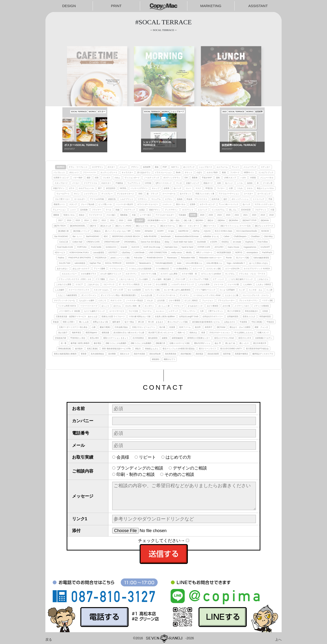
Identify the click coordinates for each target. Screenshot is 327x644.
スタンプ (73, 204)
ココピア (79, 284)
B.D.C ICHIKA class (224, 231)
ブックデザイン (171, 210)
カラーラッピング (207, 204)
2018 (271, 215)
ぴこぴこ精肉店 (191, 300)
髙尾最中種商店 (241, 354)
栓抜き (82, 215)
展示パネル (181, 204)
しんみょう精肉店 (263, 284)
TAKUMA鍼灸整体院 (164, 263)
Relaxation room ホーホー (210, 258)
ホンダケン (149, 306)
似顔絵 (250, 183)
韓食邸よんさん (152, 349)
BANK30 (265, 231)
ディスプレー (107, 194)
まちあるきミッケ (195, 306)
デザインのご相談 (190, 468)
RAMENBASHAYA (155, 258)
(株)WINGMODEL (78, 226)
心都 (94, 327)
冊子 (100, 188)
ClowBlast (255, 236)
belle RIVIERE (150, 236)
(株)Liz (210, 220)
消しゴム (233, 210)
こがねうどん (263, 279)
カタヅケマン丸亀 (149, 274)
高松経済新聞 (213, 354)
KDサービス (60, 252)
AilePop (196, 231)
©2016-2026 (163, 638)
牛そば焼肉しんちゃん (244, 333)
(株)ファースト (210, 226)
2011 (112, 220)
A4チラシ (175, 167)
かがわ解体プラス (89, 274)
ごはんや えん (93, 284)
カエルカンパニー (69, 274)
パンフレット (59, 172)
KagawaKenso (250, 247)
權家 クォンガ (261, 327)
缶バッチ (246, 204)
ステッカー (266, 167)
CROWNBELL (130, 242)
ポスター (111, 167)
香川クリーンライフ (207, 349)
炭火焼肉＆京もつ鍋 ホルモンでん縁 (129, 333)
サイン (77, 194)
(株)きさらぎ (106, 226)
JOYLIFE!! (219, 247)
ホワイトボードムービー (148, 204)
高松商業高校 (171, 354)
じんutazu (247, 284)
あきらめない (63, 269)
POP (165, 167)
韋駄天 (138, 349)
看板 (157, 167)
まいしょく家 (164, 306)
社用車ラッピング (61, 178)
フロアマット (261, 210)
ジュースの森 (233, 284)
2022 (237, 215)
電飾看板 (124, 215)
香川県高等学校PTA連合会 (257, 349)
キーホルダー (80, 199)
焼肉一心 (181, 333)
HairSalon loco (171, 247)
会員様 (123, 457)
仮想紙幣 (147, 167)
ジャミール (219, 284)
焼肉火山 (193, 333)
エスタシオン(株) (214, 269)
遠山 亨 (218, 343)
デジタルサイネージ (125, 194)
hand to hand (187, 247)
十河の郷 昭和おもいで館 (140, 316)
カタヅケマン (131, 274)
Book (178, 172)
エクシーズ (197, 269)
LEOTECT (113, 252)
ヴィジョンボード (132, 178)
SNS (140, 194)
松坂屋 (172, 327)
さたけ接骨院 (161, 284)
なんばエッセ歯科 (87, 300)
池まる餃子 (63, 333)
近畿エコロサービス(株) (180, 343)
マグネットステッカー (264, 204)
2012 (104, 220)
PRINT (116, 6)
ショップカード (206, 167)
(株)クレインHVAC (123, 226)
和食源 (56, 322)
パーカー (76, 183)
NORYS (239, 252)
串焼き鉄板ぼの (251, 311)
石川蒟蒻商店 (138, 338)
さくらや (148, 284)
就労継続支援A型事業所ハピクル (206, 322)
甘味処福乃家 (60, 338)
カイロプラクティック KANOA (257, 269)
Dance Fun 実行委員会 (151, 242)
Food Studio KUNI (65, 247)
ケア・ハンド (218, 279)
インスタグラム (218, 210)
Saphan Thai (95, 263)
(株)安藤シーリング (81, 231)
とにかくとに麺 (232, 295)
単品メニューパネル (265, 188)
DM (186, 178)
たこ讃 (269, 290)
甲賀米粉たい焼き (78, 338)
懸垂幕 (195, 178)
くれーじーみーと (127, 279)
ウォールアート (63, 194)
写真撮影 (182, 215)
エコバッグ (202, 210)
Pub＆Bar (138, 258)
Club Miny (268, 236)
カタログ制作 (212, 172)
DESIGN (69, 6)
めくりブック (189, 167)
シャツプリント (90, 194)
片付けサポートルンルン (220, 333)
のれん (117, 178)
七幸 (202, 311)
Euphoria (250, 242)
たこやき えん (256, 290)
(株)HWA (200, 220)
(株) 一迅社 (175, 220)
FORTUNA (82, 247)
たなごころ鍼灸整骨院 (68, 295)
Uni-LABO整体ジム (194, 263)
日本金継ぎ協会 (121, 327)
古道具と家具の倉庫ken (165, 316)
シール (240, 183)
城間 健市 (116, 322)
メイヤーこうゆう (242, 306)
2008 (130, 220)
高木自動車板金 (97, 354)
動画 (224, 172)
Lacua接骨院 (99, 252)
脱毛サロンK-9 (245, 338)
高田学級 (227, 354)
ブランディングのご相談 (140, 468)
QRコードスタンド (164, 183)
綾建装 (165, 338)
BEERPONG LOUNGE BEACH (126, 236)
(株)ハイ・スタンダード (189, 226)
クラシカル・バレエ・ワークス (252, 274)
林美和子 (209, 327)
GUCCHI (135, 247)
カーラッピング (264, 194)
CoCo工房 (64, 242)
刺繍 (117, 210)
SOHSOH (130, 263)
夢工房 (141, 322)
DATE (193, 215)
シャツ (73, 210)
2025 (211, 215)
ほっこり (105, 306)
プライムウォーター (226, 300)
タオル (250, 188)
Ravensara (172, 258)
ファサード (235, 172)
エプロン (169, 199)
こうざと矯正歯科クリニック (241, 279)
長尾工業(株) (92, 349)
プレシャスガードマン (248, 300)
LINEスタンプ (230, 178)
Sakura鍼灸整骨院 (261, 258)
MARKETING (211, 6)
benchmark (166, 236)
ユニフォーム (222, 167)
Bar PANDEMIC (61, 236)
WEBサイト (249, 172)
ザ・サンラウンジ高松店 (129, 284)
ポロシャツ (74, 172)
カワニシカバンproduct (211, 274)
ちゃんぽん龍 (146, 295)
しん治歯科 (60, 290)
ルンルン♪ (160, 311)
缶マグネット (185, 194)
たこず (242, 290)
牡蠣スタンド (263, 333)
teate (179, 263)
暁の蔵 (162, 327)
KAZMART (265, 247)
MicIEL (189, 252)
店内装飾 (84, 210)
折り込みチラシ (144, 172)
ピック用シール (105, 204)
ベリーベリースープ (89, 306)
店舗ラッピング (193, 183)
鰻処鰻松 (156, 359)
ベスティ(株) (267, 300)
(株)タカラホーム (168, 226)
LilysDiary (126, 252)
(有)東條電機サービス (157, 220)
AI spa (171, 231)
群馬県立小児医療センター (199, 338)
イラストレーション (163, 172)
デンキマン (184, 295)
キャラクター (127, 172)
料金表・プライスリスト (197, 199)
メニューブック (250, 167)
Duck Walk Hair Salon (183, 242)
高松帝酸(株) (186, 354)
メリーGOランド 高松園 (69, 311)
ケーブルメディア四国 (199, 279)
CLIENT (140, 220)
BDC (106, 236)
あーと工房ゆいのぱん (259, 263)
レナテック (173, 311)
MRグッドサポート (204, 252)
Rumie (229, 258)
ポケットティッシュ (240, 199)
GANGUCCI (111, 247)
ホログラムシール (86, 188)
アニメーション (59, 210)
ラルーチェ (147, 311)
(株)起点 (97, 231)
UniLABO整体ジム (214, 263)
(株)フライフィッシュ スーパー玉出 (236, 226)
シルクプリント (127, 199)
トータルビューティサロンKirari (207, 295)
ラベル (108, 210)
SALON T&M (65, 263)
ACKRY (161, 231)
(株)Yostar (221, 327)
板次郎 (198, 327)
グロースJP (180, 279)
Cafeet (226, 236)
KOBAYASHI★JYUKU (79, 252)
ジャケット (167, 204)
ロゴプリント (188, 210)
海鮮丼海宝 (77, 333)
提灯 (225, 199)
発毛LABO (94, 338)
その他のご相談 (179, 474)
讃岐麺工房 (160, 343)
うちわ (240, 188)
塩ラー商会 (129, 322)
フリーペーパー (90, 172)
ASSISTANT (258, 6)
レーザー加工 (146, 215)
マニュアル (156, 199)
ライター (221, 188)
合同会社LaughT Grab (189, 316)
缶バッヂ (177, 188)
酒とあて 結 (230, 343)
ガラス (72, 188)
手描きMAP (207, 178)
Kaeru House (234, 247)
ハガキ (243, 178)
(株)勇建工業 (64, 231)
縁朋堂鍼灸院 (177, 338)
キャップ (156, 188)
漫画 (218, 178)
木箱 (134, 215)
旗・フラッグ (152, 194)
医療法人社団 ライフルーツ (113, 316)
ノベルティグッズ (151, 178)
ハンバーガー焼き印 (125, 204)
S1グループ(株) (243, 258)
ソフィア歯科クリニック (205, 290)
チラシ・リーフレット (78, 167)
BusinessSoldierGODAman (187, 236)
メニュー (123, 167)
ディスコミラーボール (166, 295)
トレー (188, 188)
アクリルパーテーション (229, 194)
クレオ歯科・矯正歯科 (162, 279)
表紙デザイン (155, 210)
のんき (150, 300)
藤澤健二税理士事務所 (80, 343)
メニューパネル (267, 178)
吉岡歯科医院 (233, 316)
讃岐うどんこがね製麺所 (116, 343)
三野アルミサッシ (215, 311)
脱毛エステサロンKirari (224, 338)
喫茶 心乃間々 (69, 322)
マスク (198, 188)
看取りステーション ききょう (116, 338)
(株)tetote (265, 220)
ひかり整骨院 (175, 300)
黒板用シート (59, 204)
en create (237, 242)
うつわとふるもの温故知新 (140, 269)
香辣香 (84, 354)
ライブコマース (95, 215)
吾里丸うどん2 (249, 316)
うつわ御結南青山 (181, 269)
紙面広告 (112, 199)
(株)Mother (234, 220)
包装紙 (180, 199)
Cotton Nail (77, 242)
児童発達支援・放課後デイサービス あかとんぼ (77, 316)
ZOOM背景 (246, 210)
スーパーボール (169, 194)
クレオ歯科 (143, 279)
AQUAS (207, 231)
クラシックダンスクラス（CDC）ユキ (75, 279)
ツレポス (107, 178)
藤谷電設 (98, 343)
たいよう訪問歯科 (227, 290)
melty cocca (176, 252)
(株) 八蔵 (188, 220)
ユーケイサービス (117, 311)
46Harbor (149, 231)
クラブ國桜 (100, 279)
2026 (202, 215)
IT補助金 (119, 183)
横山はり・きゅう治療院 (240, 327)
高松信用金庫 (155, 354)
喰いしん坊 (84, 322)
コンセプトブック (266, 172)
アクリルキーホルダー (165, 215)
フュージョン (208, 300)
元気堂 (265, 311)
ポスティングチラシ (172, 178)
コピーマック (109, 284)
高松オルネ (125, 354)
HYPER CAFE (204, 247)
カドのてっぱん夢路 (169, 274)
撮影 (89, 178)
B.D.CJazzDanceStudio (247, 231)
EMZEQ (225, 242)
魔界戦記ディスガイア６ (263, 354)
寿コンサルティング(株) (178, 322)
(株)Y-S (93, 226)
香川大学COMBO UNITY (231, 349)
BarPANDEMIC (93, 236)
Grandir (124, 247)
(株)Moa (221, 220)
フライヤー (97, 210)
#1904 (138, 231)
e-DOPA (214, 242)
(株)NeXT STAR (249, 220)
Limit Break (140, 252)
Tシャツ (235, 167)
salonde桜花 (80, 263)
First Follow (263, 242)
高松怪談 (199, 354)
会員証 (142, 210)
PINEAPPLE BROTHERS (80, 258)
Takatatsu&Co (145, 263)
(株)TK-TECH (60, 226)
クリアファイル (90, 183)
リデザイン (142, 199)
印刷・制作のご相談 (136, 474)
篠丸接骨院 (153, 338)
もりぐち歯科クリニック (95, 311)
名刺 (219, 183)
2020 (254, 215)
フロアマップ (129, 210)
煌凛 (203, 333)
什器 (272, 210)
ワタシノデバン (189, 311)
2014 (86, 220)
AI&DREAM (183, 231)
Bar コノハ (77, 236)
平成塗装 (243, 322)
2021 (245, 215)
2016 (69, 220)
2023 (228, 215)
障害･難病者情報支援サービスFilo (116, 349)
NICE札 (123, 188)
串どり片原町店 (234, 311)
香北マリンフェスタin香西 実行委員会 (179, 349)
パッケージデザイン (139, 188)
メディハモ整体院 (261, 306)
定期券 (193, 204)
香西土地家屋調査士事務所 (65, 354)
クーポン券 (268, 183)
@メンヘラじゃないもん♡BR (118, 231)
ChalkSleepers (240, 236)
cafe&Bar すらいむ (211, 236)
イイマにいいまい (117, 269)
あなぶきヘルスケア (81, 269)
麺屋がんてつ (169, 359)
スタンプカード (61, 183)
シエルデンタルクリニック (183, 284)
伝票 (231, 188)
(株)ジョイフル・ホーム (146, 226)
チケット (189, 172)
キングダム (230, 274)
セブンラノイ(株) (152, 290)
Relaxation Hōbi (188, 258)
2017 (60, 220)
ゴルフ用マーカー (62, 199)
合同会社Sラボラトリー (213, 316)
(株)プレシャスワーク (264, 226)
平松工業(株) (257, 322)
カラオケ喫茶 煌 (189, 274)
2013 (95, 220)
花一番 (64, 343)
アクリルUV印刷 (97, 199)
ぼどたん (117, 306)
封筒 (97, 178)
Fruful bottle (96, 247)
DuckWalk (201, 242)
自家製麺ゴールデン (264, 338)
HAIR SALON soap (152, 247)
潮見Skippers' (91, 333)
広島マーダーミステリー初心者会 (73, 327)
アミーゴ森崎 (99, 269)
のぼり (199, 172)
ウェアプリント (134, 183)
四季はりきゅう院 (100, 322)
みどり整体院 (213, 306)
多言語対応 (111, 188)
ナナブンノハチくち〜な (65, 300)
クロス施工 (111, 215)
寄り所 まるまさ (156, 322)
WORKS (60, 167)
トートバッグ (258, 199)
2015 (78, 220)
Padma (61, 258)
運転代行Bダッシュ (202, 343)
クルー (112, 279)
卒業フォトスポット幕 (205, 194)
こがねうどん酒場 (64, 284)
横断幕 (56, 215)
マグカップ (179, 306)
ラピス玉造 (133, 311)
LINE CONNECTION (158, 252)
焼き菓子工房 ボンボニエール (161, 333)
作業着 (253, 178)
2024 (219, 215)
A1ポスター (106, 183)
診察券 (167, 188)
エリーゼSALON (232, 269)
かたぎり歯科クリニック (111, 274)
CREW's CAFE (93, 242)
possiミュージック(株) (120, 258)
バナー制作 (78, 178)
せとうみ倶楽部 (134, 290)
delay (167, 242)
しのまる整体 (204, 284)
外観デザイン (59, 188)
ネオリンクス (116, 300)
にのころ (102, 300)
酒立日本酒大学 (260, 343)
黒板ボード (208, 183)
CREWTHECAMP (112, 242)
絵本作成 (215, 199)
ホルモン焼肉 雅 (133, 306)
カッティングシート (109, 172)
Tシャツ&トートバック (229, 204)
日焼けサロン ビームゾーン (144, 327)
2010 (121, 220)
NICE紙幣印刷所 (224, 252)
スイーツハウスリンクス (79, 290)
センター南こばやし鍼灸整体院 (177, 290)
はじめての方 (178, 457)
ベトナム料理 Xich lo (67, 306)
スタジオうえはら (101, 290)
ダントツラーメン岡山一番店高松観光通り (119, 295)
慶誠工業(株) (105, 327)
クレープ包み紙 (88, 204)
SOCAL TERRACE (113, 263)
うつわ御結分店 (162, 269)
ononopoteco (252, 252)
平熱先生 (270, 322)
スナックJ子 (118, 290)
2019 (263, 215)
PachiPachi (267, 252)
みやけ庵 (226, 306)
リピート (147, 457)
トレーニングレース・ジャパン (256, 295)
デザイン (135, 167)
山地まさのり (230, 322)
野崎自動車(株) (65, 349)
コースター (248, 194)
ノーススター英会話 (134, 300)
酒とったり (244, 343)
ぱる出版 (161, 300)
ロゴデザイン (98, 167)
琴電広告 (209, 188)
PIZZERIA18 (101, 258)
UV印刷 (148, 183)
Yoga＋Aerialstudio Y (236, 263)
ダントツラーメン (89, 295)
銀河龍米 (79, 349)
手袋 (270, 199)
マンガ (179, 183)
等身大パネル (69, 215)
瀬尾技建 (105, 333)
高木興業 (112, 354)
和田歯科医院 (265, 316)
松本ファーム (185, 327)
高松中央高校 (139, 354)
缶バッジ (229, 183)
